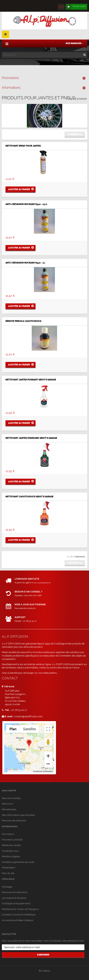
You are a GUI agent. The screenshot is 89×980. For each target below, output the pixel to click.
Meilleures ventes (11, 845)
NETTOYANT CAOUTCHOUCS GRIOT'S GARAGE (29, 497)
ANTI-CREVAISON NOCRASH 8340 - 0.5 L (26, 204)
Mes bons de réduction (14, 821)
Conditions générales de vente (18, 862)
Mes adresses (9, 809)
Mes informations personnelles (18, 815)
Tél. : (6, 710)
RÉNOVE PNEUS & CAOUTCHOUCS (23, 321)
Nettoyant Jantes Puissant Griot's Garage (31, 380)
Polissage (7, 887)
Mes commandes (11, 798)
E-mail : (8, 716)
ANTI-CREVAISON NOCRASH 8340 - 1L (25, 263)
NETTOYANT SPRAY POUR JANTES (23, 146)
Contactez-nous (10, 851)
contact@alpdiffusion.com (28, 716)
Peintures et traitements (15, 892)
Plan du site (8, 873)
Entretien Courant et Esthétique (19, 915)
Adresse (8, 686)
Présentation (9, 868)
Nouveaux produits (12, 840)
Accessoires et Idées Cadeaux (18, 920)
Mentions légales (11, 856)
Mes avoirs (7, 804)
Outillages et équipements (16, 903)
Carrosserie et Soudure (14, 898)
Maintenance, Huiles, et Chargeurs (20, 909)
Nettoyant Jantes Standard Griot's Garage (31, 438)
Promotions (10, 78)
